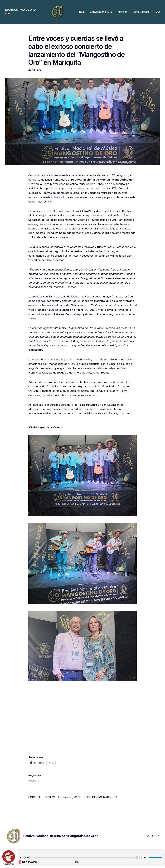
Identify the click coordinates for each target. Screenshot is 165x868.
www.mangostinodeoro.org (46, 413)
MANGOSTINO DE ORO (88, 797)
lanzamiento (65, 797)
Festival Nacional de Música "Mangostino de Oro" (61, 836)
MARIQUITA (110, 797)
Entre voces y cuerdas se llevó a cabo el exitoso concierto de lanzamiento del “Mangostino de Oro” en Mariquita (77, 50)
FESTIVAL (51, 797)
